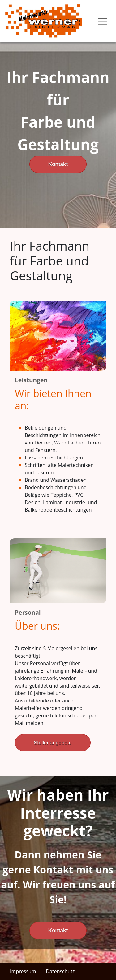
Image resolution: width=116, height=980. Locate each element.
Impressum (23, 971)
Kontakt (58, 164)
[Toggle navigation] (102, 21)
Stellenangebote (53, 743)
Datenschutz (60, 971)
